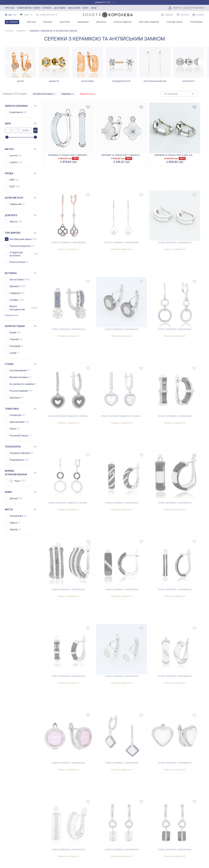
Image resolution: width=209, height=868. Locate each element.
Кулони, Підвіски (122, 22)
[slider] (7, 137)
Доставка (60, 8)
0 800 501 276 (47, 15)
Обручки (31, 22)
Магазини (74, 8)
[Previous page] (8, 62)
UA (10, 15)
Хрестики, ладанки (149, 22)
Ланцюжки (83, 22)
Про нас (10, 8)
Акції (94, 8)
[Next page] (201, 62)
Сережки (48, 22)
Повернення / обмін (29, 8)
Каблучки (65, 22)
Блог (86, 8)
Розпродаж (196, 22)
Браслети (101, 22)
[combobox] (179, 94)
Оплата (47, 8)
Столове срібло (174, 22)
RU (15, 15)
